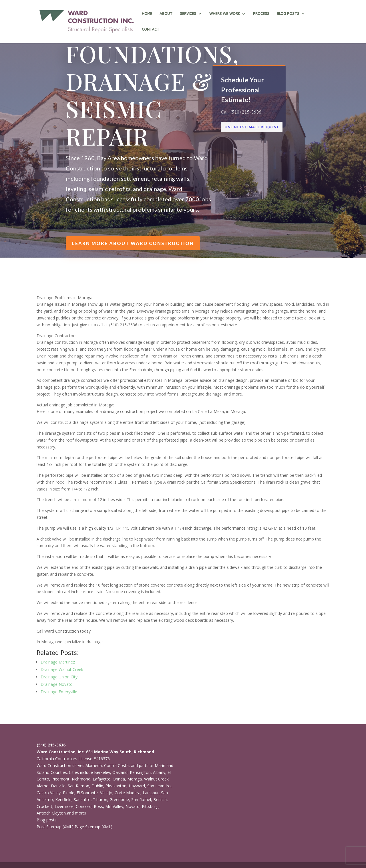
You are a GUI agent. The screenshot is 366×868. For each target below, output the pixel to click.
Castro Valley (49, 793)
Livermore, (65, 806)
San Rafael (141, 800)
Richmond (81, 779)
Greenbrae (119, 800)
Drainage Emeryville (59, 692)
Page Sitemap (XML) (94, 827)
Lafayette (102, 779)
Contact (151, 29)
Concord (84, 806)
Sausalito (82, 800)
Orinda (119, 779)
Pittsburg (150, 806)
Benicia (160, 800)
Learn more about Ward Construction (133, 243)
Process (261, 14)
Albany (159, 772)
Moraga (135, 779)
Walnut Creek (156, 779)
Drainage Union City (59, 677)
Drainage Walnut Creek (62, 669)
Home (147, 14)
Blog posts (47, 820)
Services (188, 14)
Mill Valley (114, 806)
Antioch (44, 813)
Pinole (69, 793)
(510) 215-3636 (246, 112)
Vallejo (106, 793)
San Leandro (159, 786)
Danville (58, 786)
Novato (133, 806)
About (166, 14)
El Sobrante (87, 793)
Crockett (44, 806)
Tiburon (100, 800)
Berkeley (102, 772)
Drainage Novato (57, 684)
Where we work (225, 14)
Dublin (97, 786)
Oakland (120, 772)
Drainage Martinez (58, 662)
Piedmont (60, 779)
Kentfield (63, 800)
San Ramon (78, 786)
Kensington (140, 772)
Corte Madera (128, 793)
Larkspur (151, 793)
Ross (98, 806)
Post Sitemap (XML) (55, 827)
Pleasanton (116, 786)
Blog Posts (288, 14)
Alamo (43, 786)
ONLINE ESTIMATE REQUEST (252, 127)
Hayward (137, 786)
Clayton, (59, 813)
